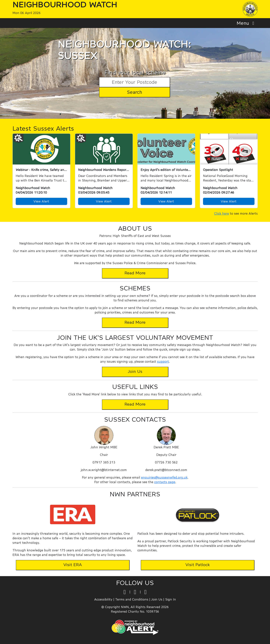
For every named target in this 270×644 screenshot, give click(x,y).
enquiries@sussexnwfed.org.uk (164, 477)
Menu (246, 23)
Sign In (171, 599)
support (163, 361)
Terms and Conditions (132, 599)
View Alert (41, 201)
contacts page (165, 482)
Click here (222, 213)
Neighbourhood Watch (65, 5)
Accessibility (103, 599)
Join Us (157, 599)
